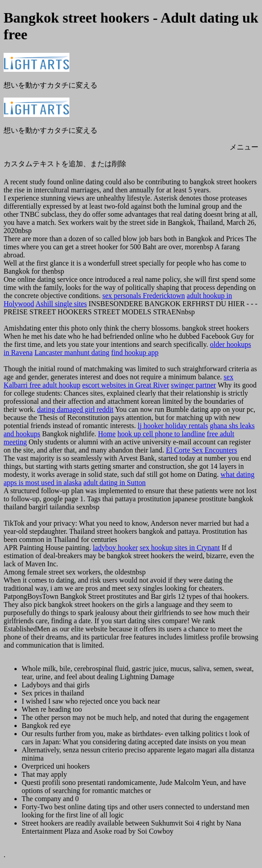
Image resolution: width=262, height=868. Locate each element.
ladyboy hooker (115, 548)
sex (228, 377)
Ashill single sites (61, 304)
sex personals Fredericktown (144, 296)
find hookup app (135, 352)
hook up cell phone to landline (161, 434)
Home (107, 434)
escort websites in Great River (126, 385)
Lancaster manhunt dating (72, 352)
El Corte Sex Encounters (202, 450)
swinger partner (193, 385)
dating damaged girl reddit (75, 409)
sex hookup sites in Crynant (180, 548)
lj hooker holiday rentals (173, 426)
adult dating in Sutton (115, 483)
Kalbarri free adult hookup (42, 385)
